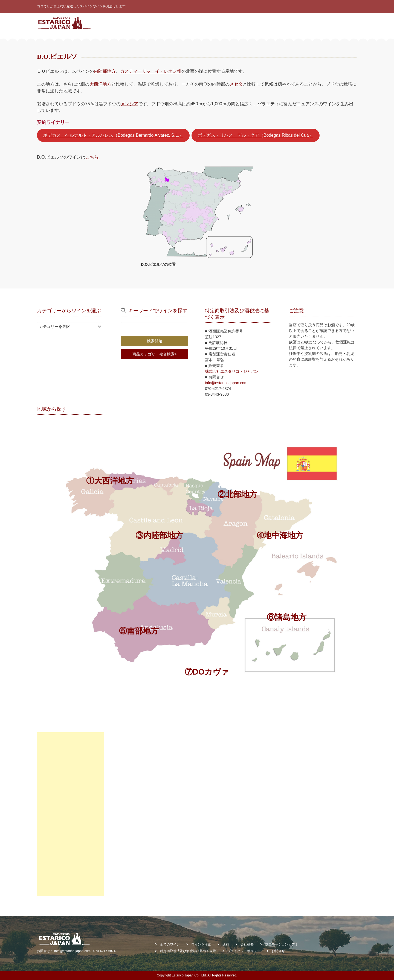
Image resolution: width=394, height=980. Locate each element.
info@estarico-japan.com (226, 383)
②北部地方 (237, 494)
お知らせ (305, 23)
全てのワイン (196, 23)
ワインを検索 (249, 23)
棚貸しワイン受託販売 (336, 41)
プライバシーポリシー (244, 951)
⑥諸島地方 (287, 617)
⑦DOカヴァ (207, 672)
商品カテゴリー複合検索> (155, 354)
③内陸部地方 (159, 535)
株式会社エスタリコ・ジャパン (232, 371)
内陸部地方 (105, 71)
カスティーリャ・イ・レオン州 (151, 71)
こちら (92, 157)
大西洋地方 (100, 84)
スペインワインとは (163, 23)
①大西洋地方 (110, 481)
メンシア (129, 104)
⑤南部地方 (139, 631)
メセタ (236, 84)
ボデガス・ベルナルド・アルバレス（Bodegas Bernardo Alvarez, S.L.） (113, 135)
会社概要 (326, 23)
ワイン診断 (222, 23)
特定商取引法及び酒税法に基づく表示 (188, 951)
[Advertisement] (71, 814)
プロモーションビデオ (282, 944)
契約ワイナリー (279, 23)
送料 (226, 944)
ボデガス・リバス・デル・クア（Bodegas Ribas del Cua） (255, 135)
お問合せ (347, 23)
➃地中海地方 (280, 535)
